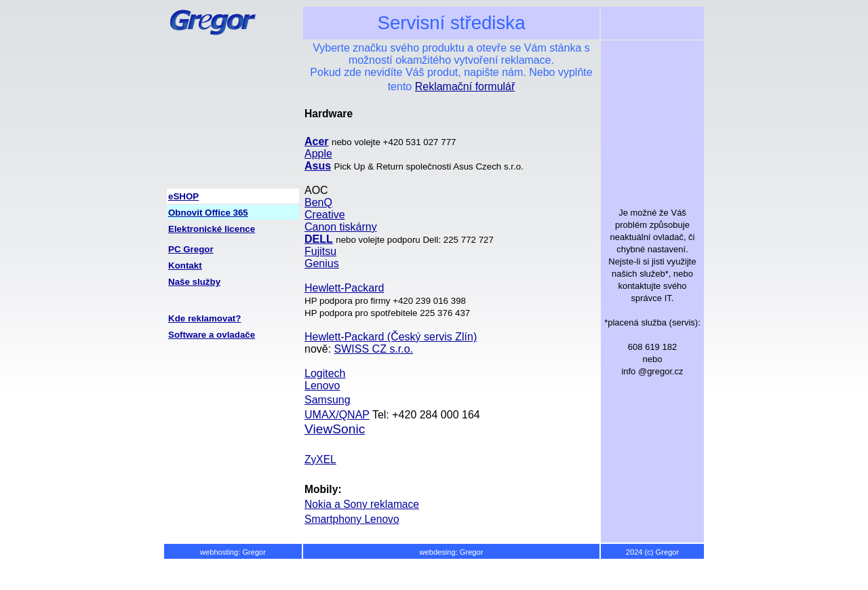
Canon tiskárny (341, 227)
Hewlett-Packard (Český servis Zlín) (391, 337)
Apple (318, 154)
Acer (317, 141)
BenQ (318, 202)
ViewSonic (335, 429)
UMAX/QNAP (337, 415)
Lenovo (322, 386)
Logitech (325, 373)
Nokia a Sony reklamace (362, 504)
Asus (318, 166)
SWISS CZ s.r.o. (374, 349)
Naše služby (194, 282)
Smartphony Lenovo (352, 519)
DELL (319, 239)
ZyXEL (320, 459)
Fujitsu (320, 251)
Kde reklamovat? (204, 318)
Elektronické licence (212, 229)
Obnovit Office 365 (208, 213)
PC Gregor (191, 249)
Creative (325, 215)
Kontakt (185, 265)
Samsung (328, 400)
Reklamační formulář (465, 86)
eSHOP (183, 196)
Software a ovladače (212, 335)
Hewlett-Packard (344, 288)
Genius (322, 263)
